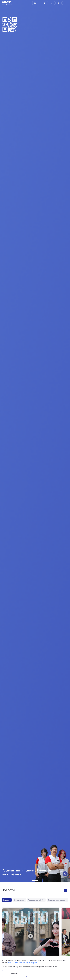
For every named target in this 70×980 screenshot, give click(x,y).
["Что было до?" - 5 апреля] (31, 943)
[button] (31, 881)
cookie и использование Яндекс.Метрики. (22, 963)
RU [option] (35, 3)
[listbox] (37, 3)
